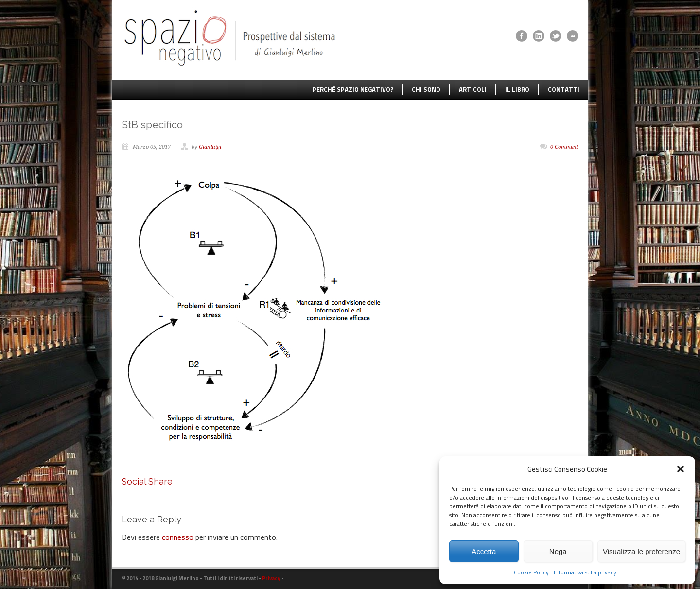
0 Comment (564, 147)
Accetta (484, 551)
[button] (681, 469)
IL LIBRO (517, 89)
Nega (558, 551)
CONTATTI (564, 89)
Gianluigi (210, 147)
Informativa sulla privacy (585, 572)
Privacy (271, 578)
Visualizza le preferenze (641, 551)
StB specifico (152, 125)
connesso (178, 537)
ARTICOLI (473, 89)
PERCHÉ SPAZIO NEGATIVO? (353, 89)
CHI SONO (426, 89)
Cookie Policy (531, 572)
